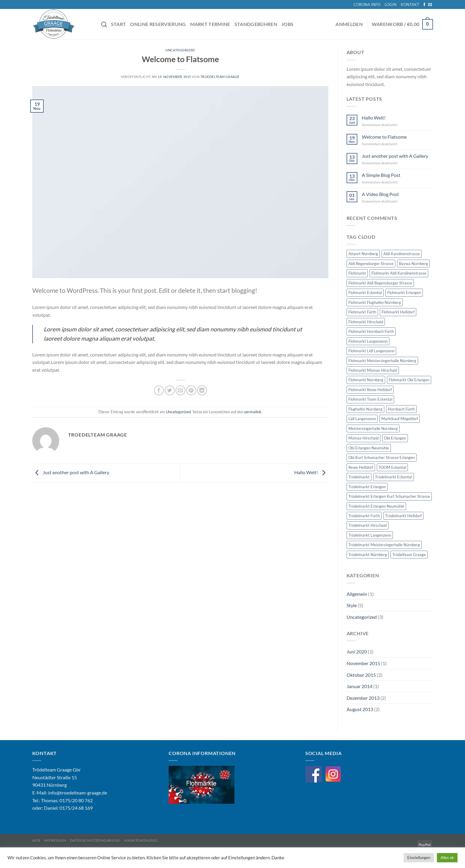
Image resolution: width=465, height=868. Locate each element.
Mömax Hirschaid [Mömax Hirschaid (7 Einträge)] (363, 438)
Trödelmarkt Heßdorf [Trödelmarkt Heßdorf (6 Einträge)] (403, 516)
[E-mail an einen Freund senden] (180, 390)
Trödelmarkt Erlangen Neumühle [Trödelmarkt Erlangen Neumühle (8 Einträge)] (376, 506)
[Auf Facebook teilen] (159, 390)
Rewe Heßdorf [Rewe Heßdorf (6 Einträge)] (361, 467)
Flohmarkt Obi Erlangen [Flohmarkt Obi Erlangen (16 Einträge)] (409, 380)
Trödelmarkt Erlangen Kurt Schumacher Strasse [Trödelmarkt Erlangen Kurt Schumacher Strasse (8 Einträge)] (389, 496)
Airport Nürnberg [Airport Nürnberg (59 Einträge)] (363, 254)
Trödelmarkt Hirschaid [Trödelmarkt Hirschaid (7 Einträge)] (368, 525)
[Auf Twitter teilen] (170, 390)
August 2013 (360, 709)
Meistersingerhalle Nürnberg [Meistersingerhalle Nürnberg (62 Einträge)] (373, 428)
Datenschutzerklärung (95, 840)
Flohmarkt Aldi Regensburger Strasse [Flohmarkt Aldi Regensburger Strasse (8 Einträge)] (380, 283)
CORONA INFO (367, 4)
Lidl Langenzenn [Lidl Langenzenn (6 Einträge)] (362, 419)
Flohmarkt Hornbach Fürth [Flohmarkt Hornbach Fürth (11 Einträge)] (371, 331)
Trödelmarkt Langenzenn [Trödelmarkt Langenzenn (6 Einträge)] (370, 535)
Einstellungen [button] (419, 858)
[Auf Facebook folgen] (424, 5)
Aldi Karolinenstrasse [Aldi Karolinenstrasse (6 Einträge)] (402, 254)
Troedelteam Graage (220, 77)
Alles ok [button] (447, 858)
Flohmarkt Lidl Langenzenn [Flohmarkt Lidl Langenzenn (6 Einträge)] (371, 351)
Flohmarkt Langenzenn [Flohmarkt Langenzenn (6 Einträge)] (368, 341)
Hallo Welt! (311, 472)
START (119, 24)
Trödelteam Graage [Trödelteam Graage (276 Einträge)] (409, 555)
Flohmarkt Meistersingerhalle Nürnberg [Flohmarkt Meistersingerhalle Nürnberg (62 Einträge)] (382, 361)
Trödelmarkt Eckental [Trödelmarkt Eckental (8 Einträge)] (394, 477)
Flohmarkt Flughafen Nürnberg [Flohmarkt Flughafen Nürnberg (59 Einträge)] (375, 302)
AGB (36, 840)
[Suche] (104, 24)
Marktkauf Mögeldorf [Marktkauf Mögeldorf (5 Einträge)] (400, 419)
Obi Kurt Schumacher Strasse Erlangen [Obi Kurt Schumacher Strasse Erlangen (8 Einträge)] (382, 457)
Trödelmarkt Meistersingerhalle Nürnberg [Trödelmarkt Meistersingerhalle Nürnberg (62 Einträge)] (384, 545)
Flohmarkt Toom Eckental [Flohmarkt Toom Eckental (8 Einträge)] (370, 399)
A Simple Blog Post (381, 175)
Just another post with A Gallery (71, 472)
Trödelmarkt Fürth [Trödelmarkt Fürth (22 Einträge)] (364, 516)
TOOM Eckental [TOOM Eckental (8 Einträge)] (392, 467)
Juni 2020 (357, 652)
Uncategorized (180, 50)
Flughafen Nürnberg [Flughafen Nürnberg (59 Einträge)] (365, 409)
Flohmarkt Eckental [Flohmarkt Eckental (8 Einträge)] (365, 293)
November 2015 (363, 663)
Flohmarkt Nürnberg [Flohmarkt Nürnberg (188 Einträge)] (366, 380)
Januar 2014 (359, 686)
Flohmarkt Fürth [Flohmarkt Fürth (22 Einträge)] (362, 312)
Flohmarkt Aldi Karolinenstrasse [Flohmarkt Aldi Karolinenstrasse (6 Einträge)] (399, 273)
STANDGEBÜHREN (256, 24)
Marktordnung (141, 840)
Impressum (55, 840)
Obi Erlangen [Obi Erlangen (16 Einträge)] (395, 438)
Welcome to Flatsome (384, 137)
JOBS (287, 24)
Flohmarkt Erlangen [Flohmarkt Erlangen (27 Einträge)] (404, 293)
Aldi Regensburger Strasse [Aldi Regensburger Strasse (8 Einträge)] (371, 264)
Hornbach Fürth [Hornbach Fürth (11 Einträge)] (401, 409)
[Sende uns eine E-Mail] (430, 5)
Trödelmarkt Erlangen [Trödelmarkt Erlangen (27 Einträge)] (367, 487)
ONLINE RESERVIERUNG (158, 24)
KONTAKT (410, 4)
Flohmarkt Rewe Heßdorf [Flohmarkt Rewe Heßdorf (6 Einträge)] (370, 390)
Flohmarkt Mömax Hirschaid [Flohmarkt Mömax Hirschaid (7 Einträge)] (373, 370)
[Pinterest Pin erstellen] (191, 390)
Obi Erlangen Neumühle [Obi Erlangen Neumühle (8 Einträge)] (369, 448)
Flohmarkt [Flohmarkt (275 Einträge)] (357, 273)
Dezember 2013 (363, 698)
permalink (253, 412)
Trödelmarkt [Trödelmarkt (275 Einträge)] (359, 477)
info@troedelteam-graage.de (78, 793)
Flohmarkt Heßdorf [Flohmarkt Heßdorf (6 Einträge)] (398, 312)
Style (352, 605)
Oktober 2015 (361, 675)
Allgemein (357, 594)
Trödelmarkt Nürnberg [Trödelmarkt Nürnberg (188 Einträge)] (368, 555)
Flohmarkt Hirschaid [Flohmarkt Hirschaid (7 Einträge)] (366, 322)
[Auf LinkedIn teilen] (202, 390)
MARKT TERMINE (210, 24)
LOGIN (391, 4)
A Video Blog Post (380, 194)
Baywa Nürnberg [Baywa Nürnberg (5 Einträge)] (413, 264)
